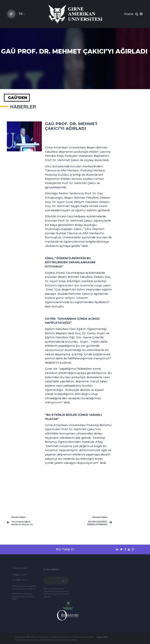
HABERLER (23, 107)
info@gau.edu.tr (19, 575)
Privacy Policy (102, 637)
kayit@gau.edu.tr (20, 580)
